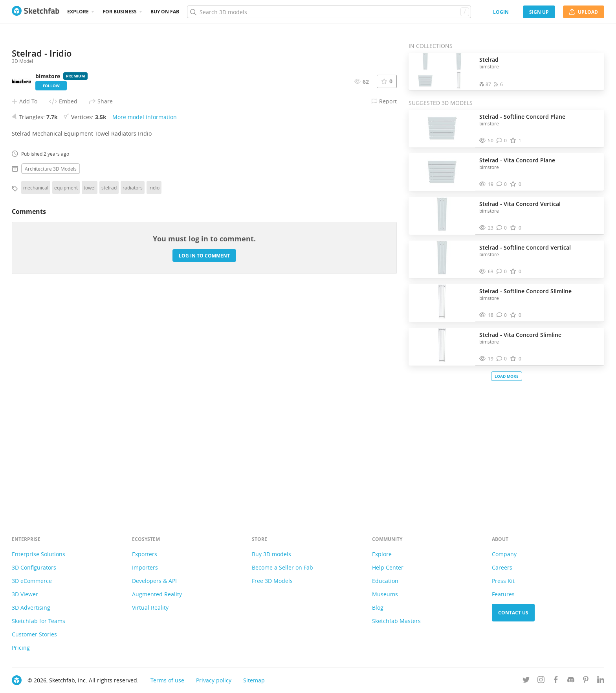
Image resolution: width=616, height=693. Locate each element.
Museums (385, 594)
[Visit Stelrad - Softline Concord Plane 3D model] (442, 129)
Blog (378, 608)
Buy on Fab (165, 12)
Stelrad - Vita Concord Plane (517, 160)
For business (120, 12)
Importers (145, 567)
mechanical (36, 403)
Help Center (388, 567)
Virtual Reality (150, 608)
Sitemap (254, 680)
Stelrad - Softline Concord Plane (522, 117)
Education (385, 581)
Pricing (21, 648)
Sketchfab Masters (396, 621)
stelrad (109, 403)
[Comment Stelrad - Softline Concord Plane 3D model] (502, 141)
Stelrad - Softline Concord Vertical (525, 247)
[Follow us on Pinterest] (586, 681)
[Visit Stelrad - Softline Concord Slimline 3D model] (442, 303)
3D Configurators (34, 567)
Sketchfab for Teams (38, 621)
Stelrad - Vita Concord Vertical (520, 204)
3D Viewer (25, 594)
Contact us (513, 613)
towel (90, 403)
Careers (502, 567)
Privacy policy (214, 680)
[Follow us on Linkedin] (601, 681)
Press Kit (503, 581)
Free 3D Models (272, 581)
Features (503, 594)
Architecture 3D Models (51, 384)
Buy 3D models (271, 554)
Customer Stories (34, 634)
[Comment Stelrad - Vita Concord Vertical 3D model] (502, 228)
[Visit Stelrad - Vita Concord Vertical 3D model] (442, 216)
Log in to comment (204, 471)
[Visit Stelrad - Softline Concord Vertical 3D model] (442, 259)
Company (504, 554)
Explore (78, 12)
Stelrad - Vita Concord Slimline (520, 335)
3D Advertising (31, 608)
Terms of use (167, 680)
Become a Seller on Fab (282, 567)
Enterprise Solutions (38, 554)
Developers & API (154, 581)
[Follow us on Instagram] (541, 681)
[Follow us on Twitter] (526, 681)
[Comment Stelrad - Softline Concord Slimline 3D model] (502, 315)
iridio (154, 403)
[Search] (329, 12)
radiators (133, 403)
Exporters (145, 554)
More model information (145, 333)
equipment (66, 403)
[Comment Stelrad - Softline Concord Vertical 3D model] (502, 271)
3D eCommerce (32, 581)
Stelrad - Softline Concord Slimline (525, 291)
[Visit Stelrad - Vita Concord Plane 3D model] (442, 172)
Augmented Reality (157, 594)
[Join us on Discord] (571, 681)
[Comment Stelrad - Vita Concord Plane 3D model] (502, 184)
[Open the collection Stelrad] (442, 71)
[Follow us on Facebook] (556, 681)
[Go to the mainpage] (36, 12)
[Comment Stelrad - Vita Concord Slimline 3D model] (502, 359)
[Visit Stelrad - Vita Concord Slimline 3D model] (442, 347)
